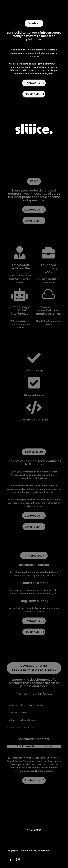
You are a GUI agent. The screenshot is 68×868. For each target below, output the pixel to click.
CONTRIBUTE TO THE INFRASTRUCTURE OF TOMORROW (34, 668)
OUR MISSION (34, 452)
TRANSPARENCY (34, 556)
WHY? (34, 181)
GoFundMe (32, 94)
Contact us (32, 83)
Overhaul (34, 23)
